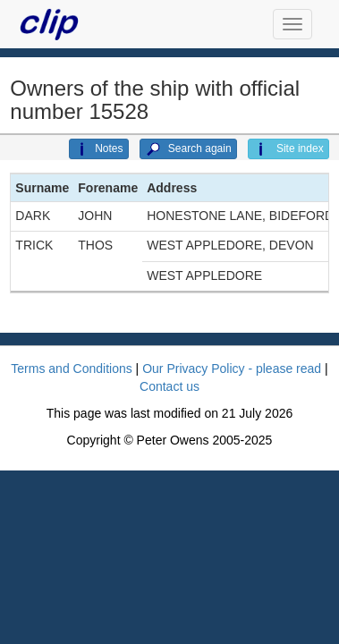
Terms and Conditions (71, 369)
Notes (98, 149)
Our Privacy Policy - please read (232, 369)
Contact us (169, 386)
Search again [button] (188, 149)
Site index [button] (288, 149)
